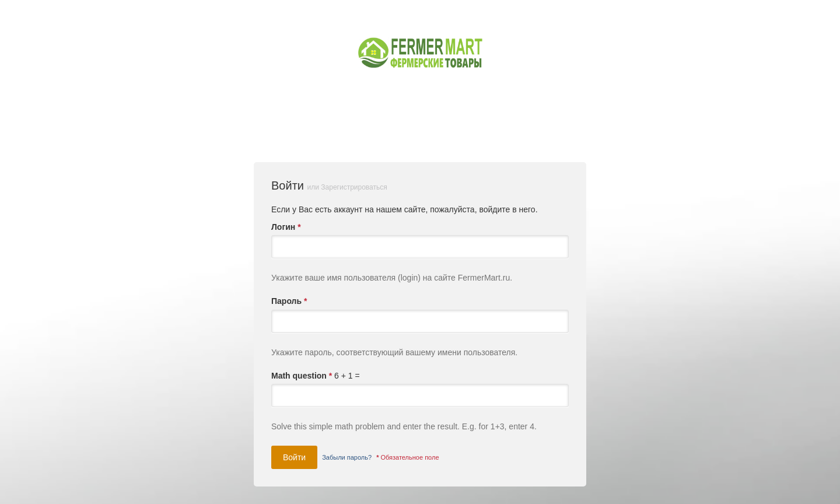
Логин (286, 227)
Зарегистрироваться (354, 187)
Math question (302, 376)
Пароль (289, 301)
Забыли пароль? (347, 457)
